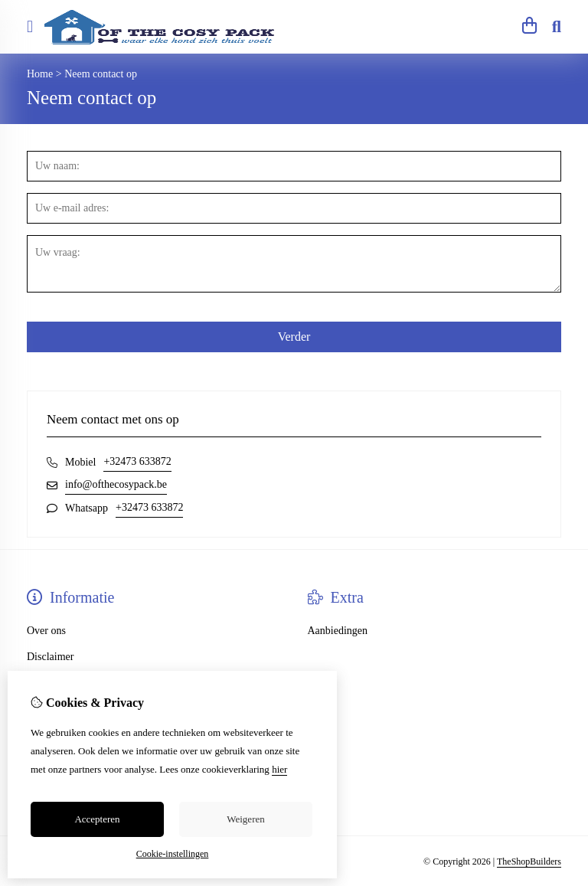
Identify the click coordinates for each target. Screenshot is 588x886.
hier (279, 769)
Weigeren (245, 819)
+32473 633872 (137, 461)
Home (40, 74)
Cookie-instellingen (173, 854)
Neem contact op (101, 74)
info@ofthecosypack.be (116, 484)
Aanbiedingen (338, 631)
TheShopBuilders (529, 861)
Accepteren (97, 819)
